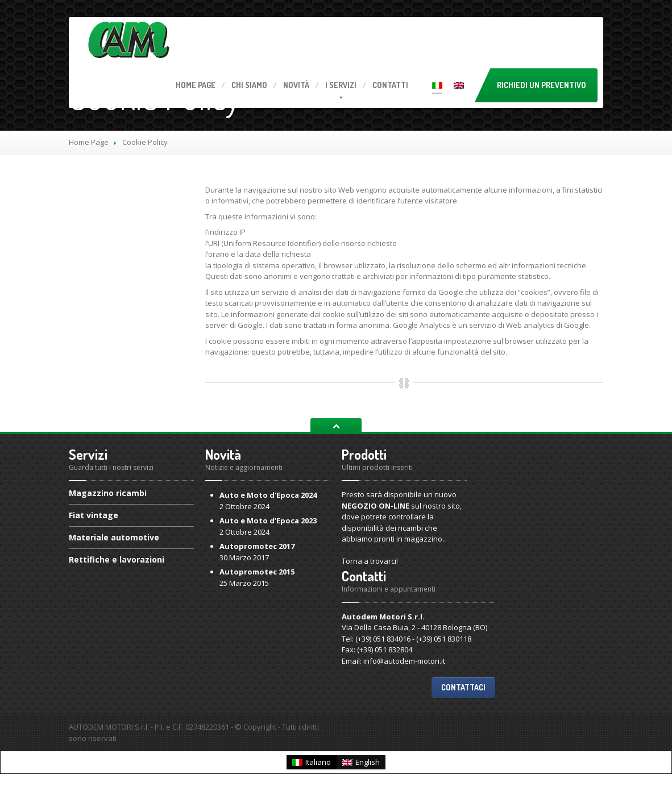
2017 (257, 546)
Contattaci (463, 687)
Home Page (89, 142)
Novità (296, 85)
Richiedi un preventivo (542, 85)
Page (196, 85)
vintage (94, 515)
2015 (257, 572)
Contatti (390, 85)
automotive (114, 537)
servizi (341, 85)
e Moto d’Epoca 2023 (268, 521)
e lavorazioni (117, 559)
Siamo (249, 85)
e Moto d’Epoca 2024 (268, 495)
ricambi (108, 494)
